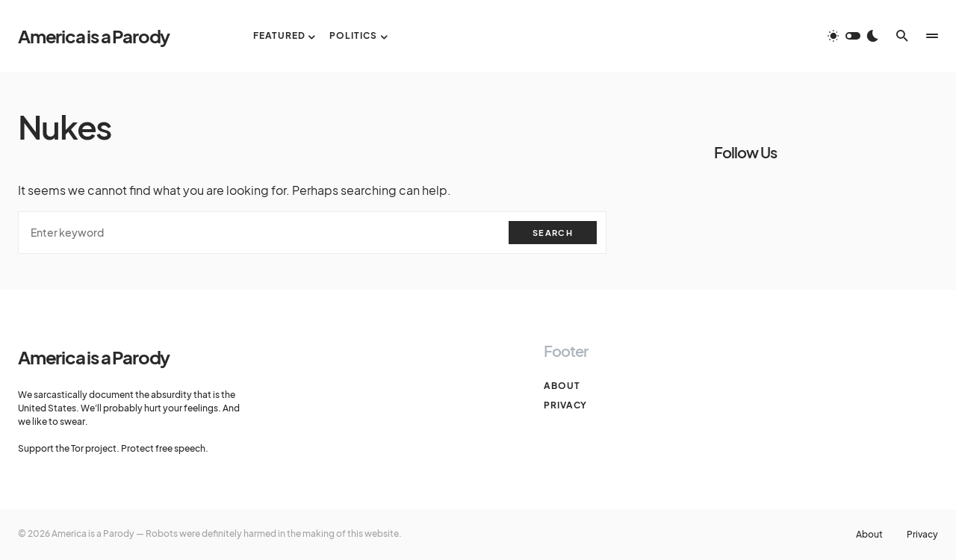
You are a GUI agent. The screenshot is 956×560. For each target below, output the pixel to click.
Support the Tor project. (69, 448)
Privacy (565, 405)
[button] (853, 36)
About (562, 386)
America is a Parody (94, 36)
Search (553, 233)
